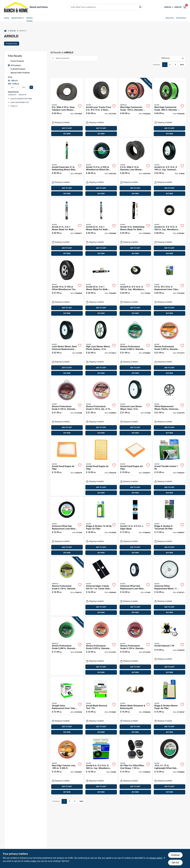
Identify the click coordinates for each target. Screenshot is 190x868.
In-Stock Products (18, 69)
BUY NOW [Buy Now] (67, 134)
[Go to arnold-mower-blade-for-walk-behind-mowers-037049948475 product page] (67, 227)
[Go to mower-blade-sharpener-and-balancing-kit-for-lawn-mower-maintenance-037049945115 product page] (135, 706)
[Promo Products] (9, 61)
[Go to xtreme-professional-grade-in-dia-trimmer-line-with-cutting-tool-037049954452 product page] (101, 407)
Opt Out (175, 863)
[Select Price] (31, 87)
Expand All (22, 95)
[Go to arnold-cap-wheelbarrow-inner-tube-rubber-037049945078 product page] (101, 766)
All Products (16, 65)
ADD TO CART (67, 128)
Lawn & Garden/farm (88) (21, 99)
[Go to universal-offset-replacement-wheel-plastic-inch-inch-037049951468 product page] (169, 407)
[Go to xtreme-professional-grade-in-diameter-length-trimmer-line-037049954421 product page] (169, 347)
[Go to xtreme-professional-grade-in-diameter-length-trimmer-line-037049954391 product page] (101, 646)
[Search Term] (106, 7)
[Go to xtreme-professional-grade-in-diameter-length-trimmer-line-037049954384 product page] (67, 646)
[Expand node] (9, 99)
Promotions (181, 18)
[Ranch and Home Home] (16, 7)
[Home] (5, 31)
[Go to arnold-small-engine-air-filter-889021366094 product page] (135, 467)
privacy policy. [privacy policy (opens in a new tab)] (156, 858)
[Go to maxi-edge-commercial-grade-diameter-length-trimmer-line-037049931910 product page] (169, 108)
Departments (17, 18)
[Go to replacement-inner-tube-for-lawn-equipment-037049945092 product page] (169, 287)
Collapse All (12, 95)
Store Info (170, 18)
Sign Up (178, 7)
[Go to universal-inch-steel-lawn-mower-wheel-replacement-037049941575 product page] (135, 407)
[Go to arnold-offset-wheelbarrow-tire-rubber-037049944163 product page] (67, 287)
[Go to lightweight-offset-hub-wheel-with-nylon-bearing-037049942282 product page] (169, 766)
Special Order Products (20, 73)
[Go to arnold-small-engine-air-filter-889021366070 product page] (67, 467)
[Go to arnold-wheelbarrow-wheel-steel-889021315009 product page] (101, 167)
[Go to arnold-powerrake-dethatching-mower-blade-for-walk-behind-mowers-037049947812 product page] (67, 167)
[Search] (140, 7)
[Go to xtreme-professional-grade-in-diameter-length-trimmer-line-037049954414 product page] (135, 347)
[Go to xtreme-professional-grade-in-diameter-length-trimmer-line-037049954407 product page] (135, 646)
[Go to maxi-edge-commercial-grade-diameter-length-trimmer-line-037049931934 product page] (135, 108)
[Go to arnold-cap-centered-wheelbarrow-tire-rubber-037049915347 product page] (169, 167)
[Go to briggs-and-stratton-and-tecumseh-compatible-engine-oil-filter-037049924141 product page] (169, 526)
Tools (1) (14, 106)
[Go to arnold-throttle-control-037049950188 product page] (169, 467)
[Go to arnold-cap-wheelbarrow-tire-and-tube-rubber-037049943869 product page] (135, 287)
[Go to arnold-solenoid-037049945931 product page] (169, 646)
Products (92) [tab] (12, 44)
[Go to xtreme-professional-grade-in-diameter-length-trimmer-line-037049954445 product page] (67, 586)
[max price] (24, 87)
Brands (30, 18)
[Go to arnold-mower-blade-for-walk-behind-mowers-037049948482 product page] (101, 227)
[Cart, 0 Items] (185, 7)
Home (7, 18)
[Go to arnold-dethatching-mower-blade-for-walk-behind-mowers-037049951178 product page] (135, 227)
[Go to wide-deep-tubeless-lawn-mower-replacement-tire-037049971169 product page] (67, 108)
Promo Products (17, 61)
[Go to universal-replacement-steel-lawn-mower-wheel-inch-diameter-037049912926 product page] (67, 347)
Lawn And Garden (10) (20, 102)
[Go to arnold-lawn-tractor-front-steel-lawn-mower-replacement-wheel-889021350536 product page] (101, 108)
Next (182, 65)
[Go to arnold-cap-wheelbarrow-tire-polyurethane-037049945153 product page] (169, 227)
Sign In (168, 7)
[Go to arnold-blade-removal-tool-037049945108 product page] (101, 706)
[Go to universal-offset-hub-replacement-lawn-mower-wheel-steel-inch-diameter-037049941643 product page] (135, 586)
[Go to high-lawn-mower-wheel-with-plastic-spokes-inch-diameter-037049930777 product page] (101, 347)
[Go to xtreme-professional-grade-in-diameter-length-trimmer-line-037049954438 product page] (67, 407)
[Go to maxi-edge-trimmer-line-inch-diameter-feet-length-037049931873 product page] (67, 766)
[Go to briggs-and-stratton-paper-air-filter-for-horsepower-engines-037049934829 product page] (101, 526)
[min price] (13, 87)
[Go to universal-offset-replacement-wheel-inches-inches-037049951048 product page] (169, 586)
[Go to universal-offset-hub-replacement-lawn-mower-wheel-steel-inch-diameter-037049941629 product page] (67, 526)
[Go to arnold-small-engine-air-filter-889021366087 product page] (101, 467)
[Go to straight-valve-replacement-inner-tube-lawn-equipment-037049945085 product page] (67, 706)
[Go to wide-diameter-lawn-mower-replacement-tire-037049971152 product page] (135, 167)
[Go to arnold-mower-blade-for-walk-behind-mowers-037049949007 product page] (101, 287)
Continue (175, 855)
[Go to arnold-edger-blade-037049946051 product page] (135, 526)
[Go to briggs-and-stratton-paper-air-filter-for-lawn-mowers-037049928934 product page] (169, 706)
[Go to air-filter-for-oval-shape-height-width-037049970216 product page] (135, 766)
